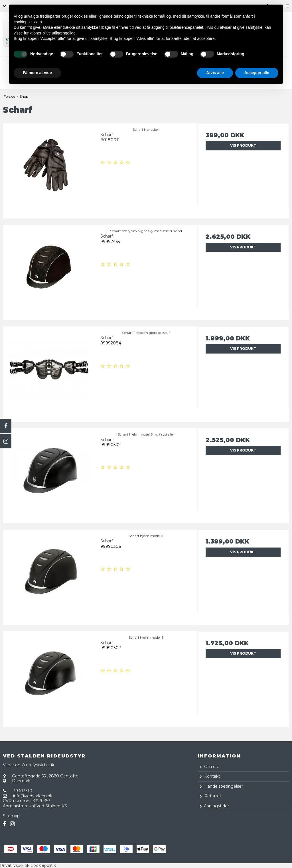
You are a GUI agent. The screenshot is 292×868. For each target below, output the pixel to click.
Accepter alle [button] (257, 73)
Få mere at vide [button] (37, 73)
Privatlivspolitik (15, 865)
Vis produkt (243, 145)
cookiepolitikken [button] (28, 22)
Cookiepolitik (43, 865)
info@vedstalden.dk (33, 796)
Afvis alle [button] (215, 73)
